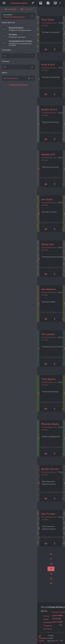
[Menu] (4, 3)
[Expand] (58, 3)
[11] (51, 569)
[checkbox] (4, 29)
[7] (41, 569)
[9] (51, 559)
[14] (51, 584)
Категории (48, 622)
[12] (51, 574)
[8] (51, 554)
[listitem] (18, 29)
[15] (61, 569)
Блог (61, 625)
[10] (51, 564)
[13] (51, 579)
